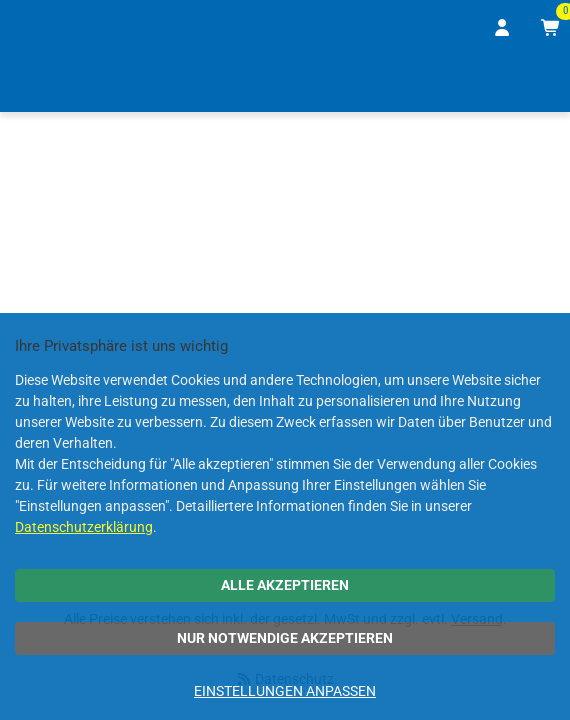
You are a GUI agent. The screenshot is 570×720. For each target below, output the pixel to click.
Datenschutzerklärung (84, 527)
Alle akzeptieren (285, 585)
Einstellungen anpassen (285, 691)
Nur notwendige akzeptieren (285, 638)
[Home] (43, 83)
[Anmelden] (503, 28)
